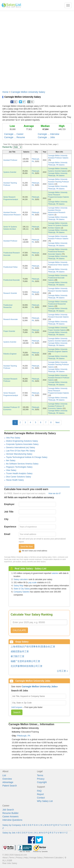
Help (26, 858)
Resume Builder (11, 813)
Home (5, 92)
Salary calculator (21, 579)
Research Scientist (10, 293)
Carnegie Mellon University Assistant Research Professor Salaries (59, 378)
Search (17, 712)
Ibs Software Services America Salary (22, 464)
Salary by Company (12, 825)
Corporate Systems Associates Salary (22, 444)
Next (57, 422)
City (6, 519)
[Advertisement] (37, 49)
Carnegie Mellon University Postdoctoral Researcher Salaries (58, 304)
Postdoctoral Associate (12, 280)
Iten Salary (11, 460)
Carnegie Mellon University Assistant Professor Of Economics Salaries (58, 406)
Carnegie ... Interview (48, 134)
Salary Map (18, 586)
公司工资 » (62, 671)
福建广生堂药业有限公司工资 (25, 661)
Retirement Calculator (53, 858)
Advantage (8, 782)
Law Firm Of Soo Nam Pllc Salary (21, 451)
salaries (55, 573)
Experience (10, 527)
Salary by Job (9, 833)
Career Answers (11, 816)
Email (7, 534)
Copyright (42, 782)
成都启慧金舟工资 (20, 651)
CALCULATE (19, 630)
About (5, 858)
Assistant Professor (10, 160)
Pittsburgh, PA (24, 736)
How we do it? (55, 493)
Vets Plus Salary (13, 438)
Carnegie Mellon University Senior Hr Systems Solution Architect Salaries (58, 226)
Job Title (9, 512)
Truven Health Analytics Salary (19, 473)
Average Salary (36, 858)
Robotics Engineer (10, 354)
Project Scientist (9, 331)
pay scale (33, 583)
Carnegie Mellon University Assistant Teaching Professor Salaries (59, 182)
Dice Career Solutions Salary (19, 477)
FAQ (39, 791)
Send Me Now (27, 546)
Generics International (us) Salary (21, 447)
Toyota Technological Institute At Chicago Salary (27, 457)
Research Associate (11, 319)
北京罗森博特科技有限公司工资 (26, 666)
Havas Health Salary (15, 480)
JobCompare (17, 707)
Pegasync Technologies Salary (19, 467)
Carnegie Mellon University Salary (28, 92)
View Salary (11, 470)
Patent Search (10, 786)
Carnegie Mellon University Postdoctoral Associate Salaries (58, 278)
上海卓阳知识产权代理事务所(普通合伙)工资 (33, 647)
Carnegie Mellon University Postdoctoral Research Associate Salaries (58, 252)
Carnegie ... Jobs (46, 137)
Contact (41, 798)
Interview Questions (12, 820)
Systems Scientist (10, 172)
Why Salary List (45, 801)
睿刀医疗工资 (17, 656)
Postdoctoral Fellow (10, 267)
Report (40, 794)
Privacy (41, 779)
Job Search (8, 810)
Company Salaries (21, 592)
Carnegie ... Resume (15, 137)
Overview (7, 779)
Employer (9, 504)
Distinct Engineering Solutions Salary (22, 441)
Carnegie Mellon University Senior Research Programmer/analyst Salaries (59, 195)
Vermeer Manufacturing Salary (19, 454)
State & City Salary (22, 589)
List (4, 775)
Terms (40, 775)
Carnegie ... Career (14, 134)
